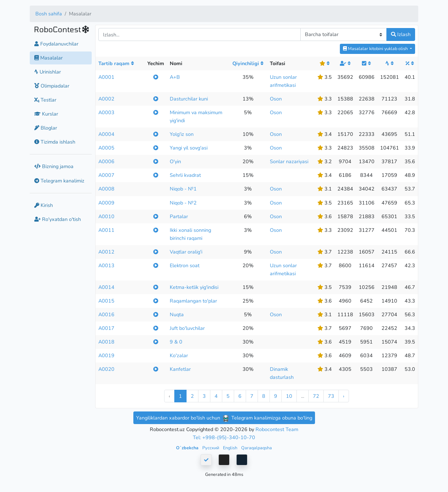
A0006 (106, 161)
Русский (211, 448)
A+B (175, 77)
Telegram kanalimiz (59, 181)
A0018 (106, 342)
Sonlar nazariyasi (289, 161)
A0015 (106, 301)
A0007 (106, 175)
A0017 (106, 328)
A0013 (106, 265)
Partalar (179, 216)
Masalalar (48, 58)
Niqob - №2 (183, 203)
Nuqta (177, 314)
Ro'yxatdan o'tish (58, 219)
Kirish (44, 205)
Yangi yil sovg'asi (189, 148)
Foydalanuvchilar (56, 44)
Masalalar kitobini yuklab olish (376, 48)
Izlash (401, 34)
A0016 (106, 314)
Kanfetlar (180, 369)
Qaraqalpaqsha (257, 448)
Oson (276, 99)
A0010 (106, 216)
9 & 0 (176, 342)
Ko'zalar (179, 355)
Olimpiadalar (52, 86)
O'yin (175, 161)
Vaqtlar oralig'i (186, 252)
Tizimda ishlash (55, 142)
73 (331, 396)
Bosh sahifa (49, 14)
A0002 (106, 99)
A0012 (106, 252)
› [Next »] (344, 396)
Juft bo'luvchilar (187, 328)
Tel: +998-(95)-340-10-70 (224, 437)
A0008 (106, 189)
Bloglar (46, 128)
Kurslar (46, 114)
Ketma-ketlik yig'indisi (194, 287)
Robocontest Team (277, 429)
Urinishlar (48, 72)
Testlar (45, 100)
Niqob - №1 (183, 189)
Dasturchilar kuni (189, 99)
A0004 (106, 134)
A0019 (106, 355)
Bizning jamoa (54, 166)
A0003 (106, 112)
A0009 (106, 203)
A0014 (106, 287)
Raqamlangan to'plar (193, 301)
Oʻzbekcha (188, 448)
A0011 (106, 230)
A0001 (106, 77)
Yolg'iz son (182, 134)
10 (289, 396)
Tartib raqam (116, 63)
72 (316, 396)
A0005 (106, 148)
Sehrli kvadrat (185, 175)
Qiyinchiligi (248, 63)
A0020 (106, 369)
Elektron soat (185, 265)
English (231, 448)
